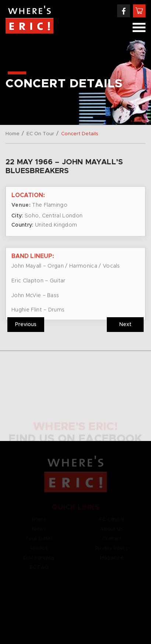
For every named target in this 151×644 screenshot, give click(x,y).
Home (13, 134)
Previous (26, 325)
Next (125, 325)
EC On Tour (40, 134)
